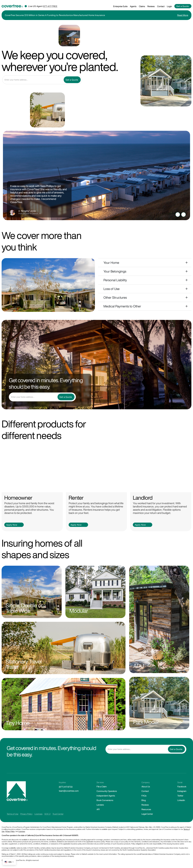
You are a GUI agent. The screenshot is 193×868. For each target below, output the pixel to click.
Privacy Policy (26, 814)
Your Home (111, 263)
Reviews (151, 6)
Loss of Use (112, 289)
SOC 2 (47, 814)
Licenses (38, 814)
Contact (161, 6)
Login (169, 6)
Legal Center (147, 814)
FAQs (144, 796)
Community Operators (107, 791)
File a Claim (102, 787)
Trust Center (58, 814)
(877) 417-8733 (66, 787)
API (98, 809)
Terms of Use (12, 814)
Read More (183, 15)
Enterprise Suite (120, 6)
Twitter (180, 796)
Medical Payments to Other (122, 306)
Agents (133, 6)
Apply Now (12, 525)
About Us (146, 787)
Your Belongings (115, 271)
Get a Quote (182, 6)
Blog (144, 800)
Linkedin (181, 800)
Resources (146, 809)
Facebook (182, 787)
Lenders (100, 805)
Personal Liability (115, 280)
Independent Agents (106, 796)
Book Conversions (105, 800)
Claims (142, 6)
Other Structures (115, 297)
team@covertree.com (69, 791)
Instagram (182, 791)
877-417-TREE (50, 6)
